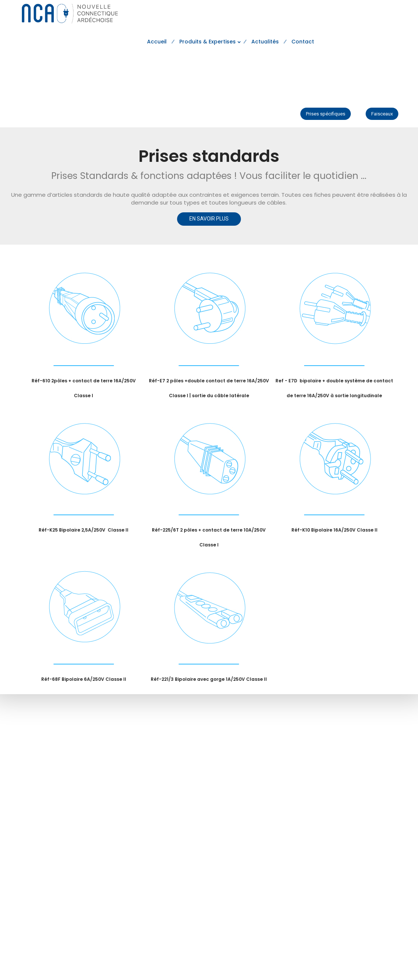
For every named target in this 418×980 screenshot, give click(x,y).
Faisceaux (382, 114)
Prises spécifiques (326, 114)
